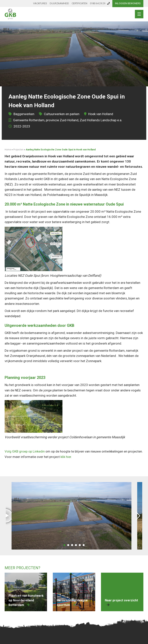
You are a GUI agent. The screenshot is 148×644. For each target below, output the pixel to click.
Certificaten (79, 3)
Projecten (18, 150)
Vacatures (40, 3)
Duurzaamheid (59, 3)
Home (8, 150)
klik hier (66, 457)
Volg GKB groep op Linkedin (25, 451)
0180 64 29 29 (100, 3)
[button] (64, 545)
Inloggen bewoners (128, 3)
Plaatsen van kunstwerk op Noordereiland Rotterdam (26, 600)
